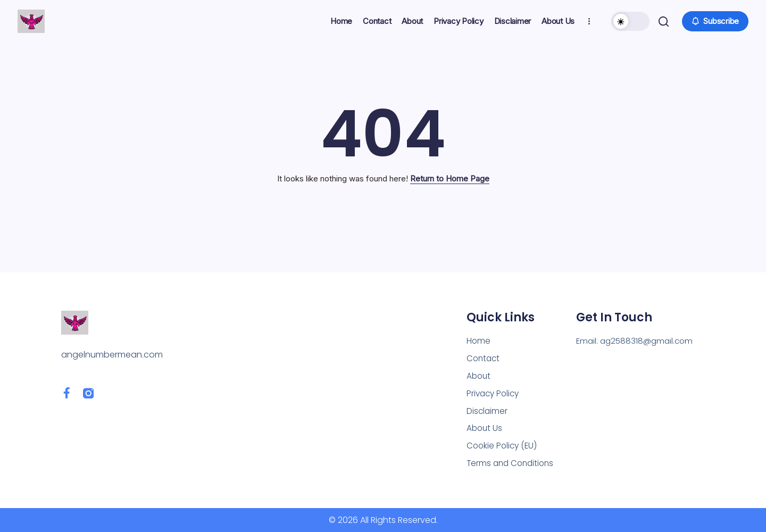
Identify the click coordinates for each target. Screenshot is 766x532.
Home (479, 336)
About (479, 373)
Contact (484, 355)
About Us (485, 427)
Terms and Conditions (512, 463)
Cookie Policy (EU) (503, 445)
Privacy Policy (494, 391)
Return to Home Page (450, 178)
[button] (629, 21)
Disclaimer (488, 409)
